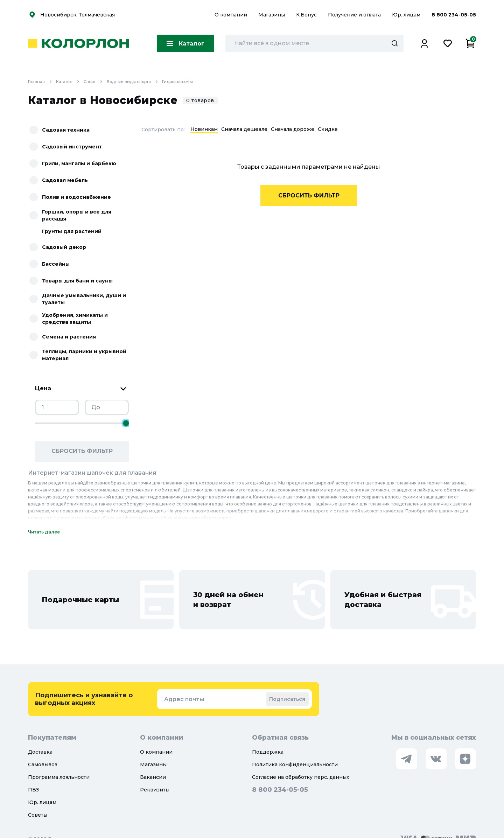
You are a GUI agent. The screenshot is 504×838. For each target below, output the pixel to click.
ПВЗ (33, 790)
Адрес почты (184, 699)
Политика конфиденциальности (295, 764)
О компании (232, 15)
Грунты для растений (72, 231)
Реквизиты (155, 790)
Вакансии (153, 777)
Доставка (40, 752)
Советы (38, 815)
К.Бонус (307, 15)
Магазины (272, 15)
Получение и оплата (354, 15)
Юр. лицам (407, 15)
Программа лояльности (59, 777)
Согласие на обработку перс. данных (301, 777)
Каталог (70, 82)
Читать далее (44, 532)
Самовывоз (43, 764)
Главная (42, 82)
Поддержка (268, 752)
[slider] (126, 423)
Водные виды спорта (138, 82)
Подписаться (287, 699)
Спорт (97, 82)
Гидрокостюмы (183, 81)
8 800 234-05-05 (454, 15)
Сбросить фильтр (82, 451)
